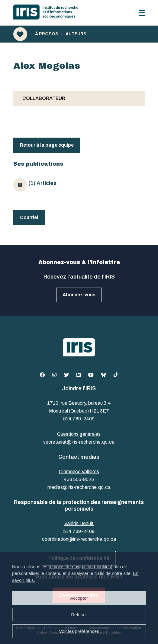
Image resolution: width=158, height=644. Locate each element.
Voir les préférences (79, 631)
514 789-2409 (79, 419)
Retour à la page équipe (47, 145)
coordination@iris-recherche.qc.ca (79, 539)
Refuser (79, 615)
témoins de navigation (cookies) (81, 567)
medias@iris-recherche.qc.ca (79, 487)
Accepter (79, 598)
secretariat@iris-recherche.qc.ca (79, 442)
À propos (47, 34)
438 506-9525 (79, 479)
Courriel (29, 217)
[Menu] (142, 13)
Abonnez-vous (79, 295)
